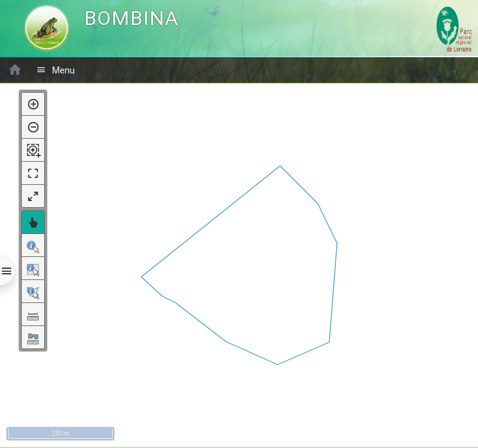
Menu (55, 70)
